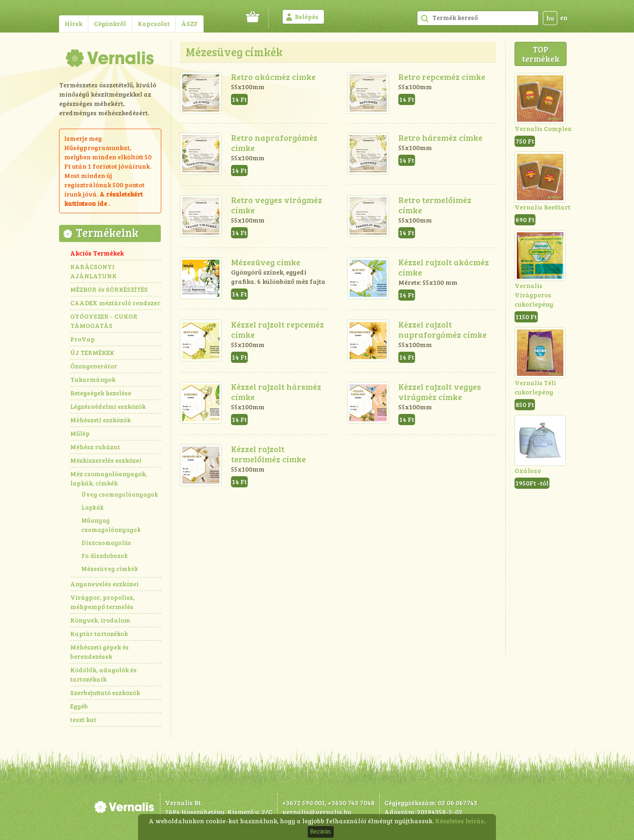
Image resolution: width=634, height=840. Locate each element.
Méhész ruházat (95, 447)
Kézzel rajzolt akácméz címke (444, 267)
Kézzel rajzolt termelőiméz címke (268, 454)
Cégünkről (110, 23)
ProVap (83, 339)
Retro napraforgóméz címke (274, 143)
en (564, 17)
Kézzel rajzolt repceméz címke (277, 329)
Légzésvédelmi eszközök (108, 406)
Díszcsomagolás (106, 543)
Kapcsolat (154, 23)
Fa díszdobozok (105, 556)
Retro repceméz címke (442, 77)
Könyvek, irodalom (100, 620)
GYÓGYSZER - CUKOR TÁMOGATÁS (104, 321)
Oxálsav (528, 470)
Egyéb (79, 706)
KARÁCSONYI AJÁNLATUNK (93, 271)
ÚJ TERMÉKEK (92, 352)
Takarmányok (93, 379)
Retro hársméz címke (440, 138)
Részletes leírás (459, 821)
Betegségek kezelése (101, 393)
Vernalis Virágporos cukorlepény (534, 295)
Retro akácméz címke (273, 77)
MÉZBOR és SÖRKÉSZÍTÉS (109, 289)
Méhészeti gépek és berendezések (99, 652)
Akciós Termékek (97, 253)
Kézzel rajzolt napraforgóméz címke (442, 329)
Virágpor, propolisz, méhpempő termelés (102, 602)
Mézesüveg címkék (110, 569)
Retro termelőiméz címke (435, 205)
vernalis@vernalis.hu (317, 812)
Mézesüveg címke (266, 262)
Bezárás (320, 832)
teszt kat (83, 719)
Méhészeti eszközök (100, 420)
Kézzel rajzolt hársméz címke (276, 392)
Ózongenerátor (94, 366)
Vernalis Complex (543, 128)
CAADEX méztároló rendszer (115, 303)
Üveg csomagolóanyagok (120, 494)
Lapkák (92, 507)
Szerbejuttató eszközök (105, 692)
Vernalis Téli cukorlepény (535, 387)
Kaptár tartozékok (99, 633)
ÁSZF (190, 23)
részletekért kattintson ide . (103, 199)
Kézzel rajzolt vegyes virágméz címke (440, 392)
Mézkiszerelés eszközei (106, 460)
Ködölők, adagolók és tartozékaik (103, 674)
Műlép (80, 433)
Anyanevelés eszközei (104, 584)
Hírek (73, 23)
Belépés (307, 16)
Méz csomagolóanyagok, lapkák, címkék (109, 478)
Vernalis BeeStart (542, 207)
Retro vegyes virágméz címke (277, 205)
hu (550, 18)
